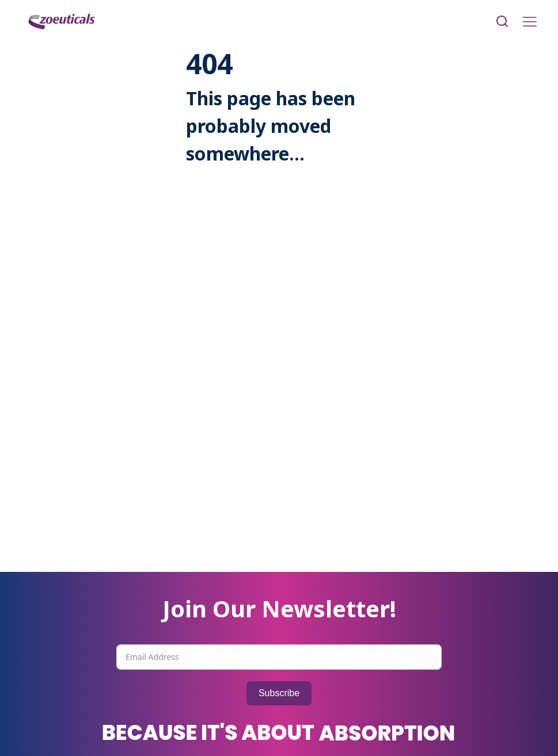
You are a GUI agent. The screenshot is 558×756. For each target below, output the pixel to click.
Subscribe (279, 693)
